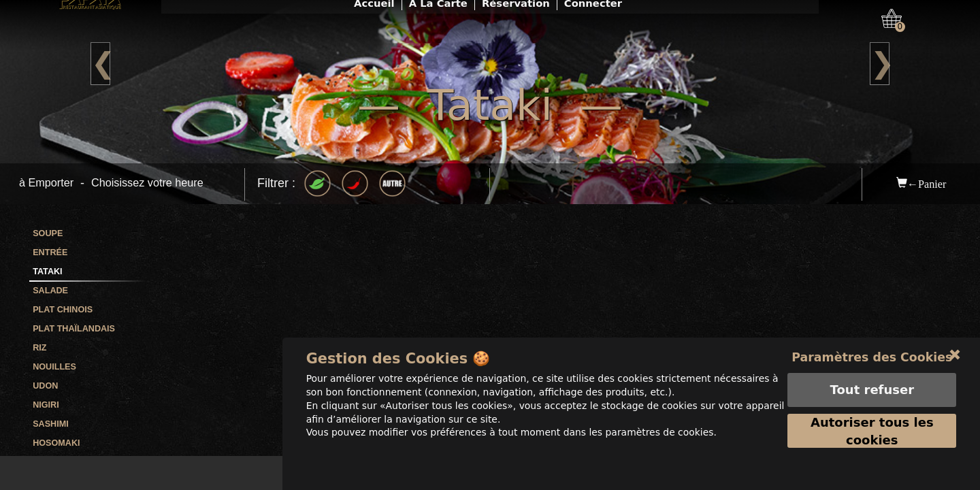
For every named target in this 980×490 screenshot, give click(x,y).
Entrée (50, 252)
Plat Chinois (63, 310)
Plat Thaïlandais (74, 329)
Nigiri (46, 405)
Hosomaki (56, 443)
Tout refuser (871, 407)
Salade (50, 291)
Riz (39, 348)
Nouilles (54, 367)
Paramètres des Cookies (872, 375)
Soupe (48, 233)
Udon (45, 386)
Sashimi (50, 424)
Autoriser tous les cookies (872, 449)
